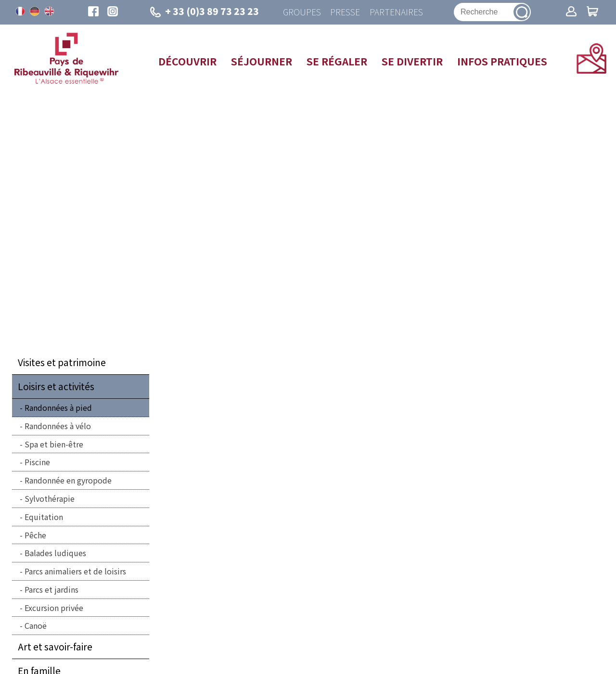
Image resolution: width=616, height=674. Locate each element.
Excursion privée (54, 608)
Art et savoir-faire (55, 647)
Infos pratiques (502, 62)
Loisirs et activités (56, 387)
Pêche (35, 535)
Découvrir (187, 62)
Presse (345, 12)
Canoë (36, 626)
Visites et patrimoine (62, 363)
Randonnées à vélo (58, 426)
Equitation (44, 517)
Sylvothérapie (50, 499)
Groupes (302, 12)
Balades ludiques (55, 553)
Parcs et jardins (51, 590)
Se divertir (412, 62)
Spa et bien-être (54, 444)
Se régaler (337, 62)
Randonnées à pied (58, 408)
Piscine (37, 462)
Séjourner (262, 62)
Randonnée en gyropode (68, 481)
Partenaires (396, 12)
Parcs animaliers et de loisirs (75, 572)
